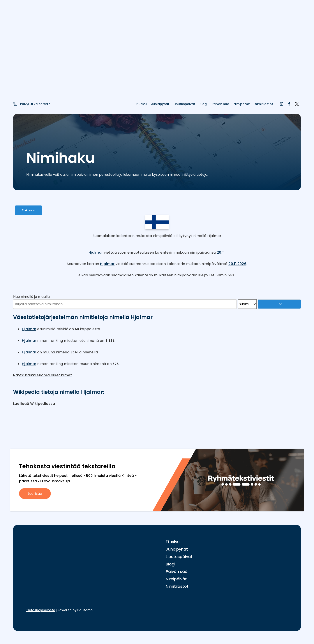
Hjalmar (96, 252)
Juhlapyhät (160, 104)
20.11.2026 (237, 264)
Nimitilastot (264, 104)
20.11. (221, 252)
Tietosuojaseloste (41, 610)
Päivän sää (221, 104)
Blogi (203, 104)
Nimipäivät (242, 104)
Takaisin (28, 210)
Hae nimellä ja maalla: (32, 297)
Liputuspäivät (184, 104)
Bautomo (85, 610)
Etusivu (141, 104)
